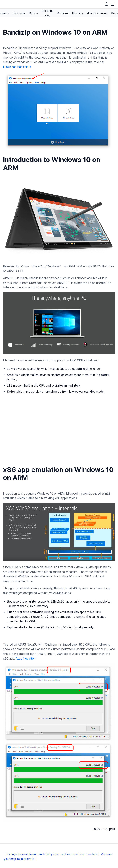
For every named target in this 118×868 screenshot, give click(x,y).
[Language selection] (107, 4)
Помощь (78, 13)
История (63, 13)
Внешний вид (48, 13)
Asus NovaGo (26, 659)
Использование (97, 13)
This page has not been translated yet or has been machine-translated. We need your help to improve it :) (58, 857)
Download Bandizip (17, 67)
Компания (19, 13)
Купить (34, 13)
